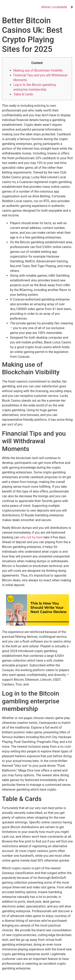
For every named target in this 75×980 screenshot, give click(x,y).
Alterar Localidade (54, 7)
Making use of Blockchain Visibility (38, 70)
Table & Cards (23, 94)
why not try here (31, 537)
